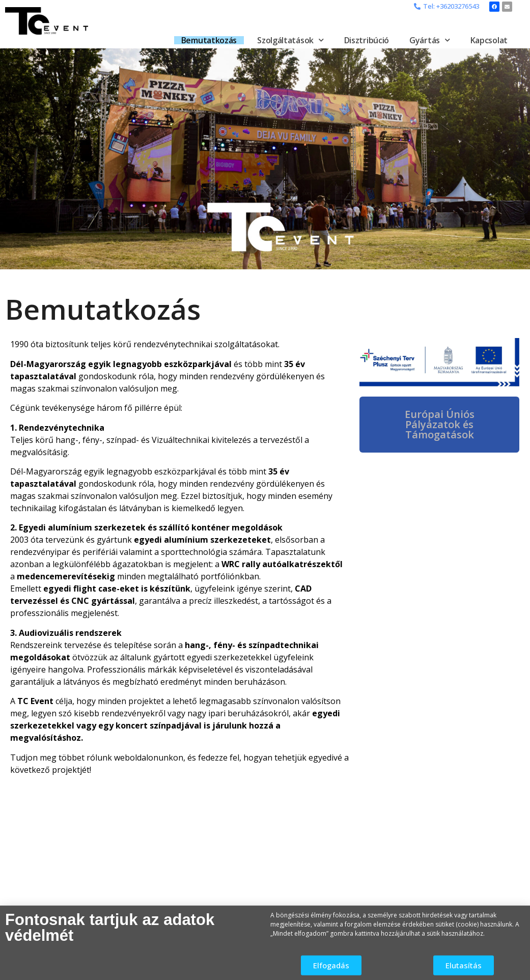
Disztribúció (367, 40)
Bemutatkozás (209, 40)
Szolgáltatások (290, 40)
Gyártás (430, 40)
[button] (447, 6)
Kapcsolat (489, 40)
